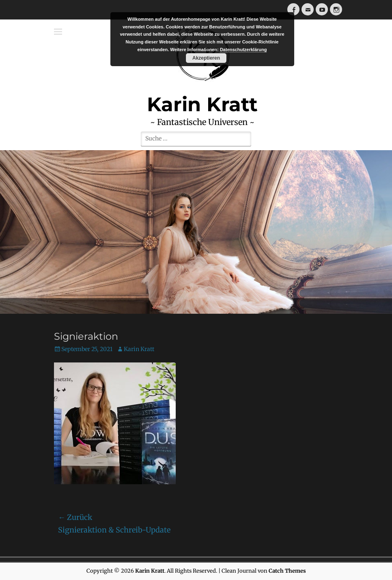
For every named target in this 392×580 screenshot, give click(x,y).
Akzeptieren (206, 58)
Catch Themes (287, 571)
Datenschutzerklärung (243, 50)
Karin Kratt (139, 349)
